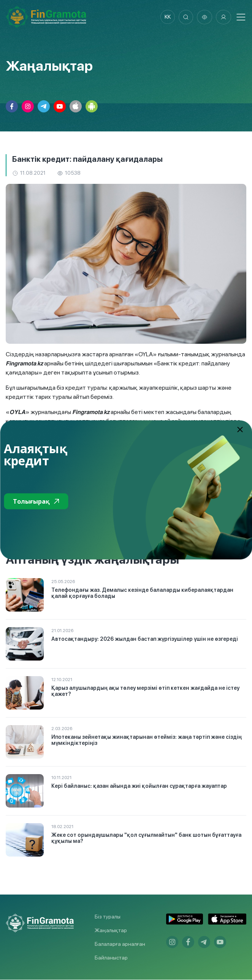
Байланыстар (111, 958)
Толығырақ (36, 501)
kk (166, 17)
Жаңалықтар (111, 931)
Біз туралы (108, 917)
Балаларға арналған (120, 944)
